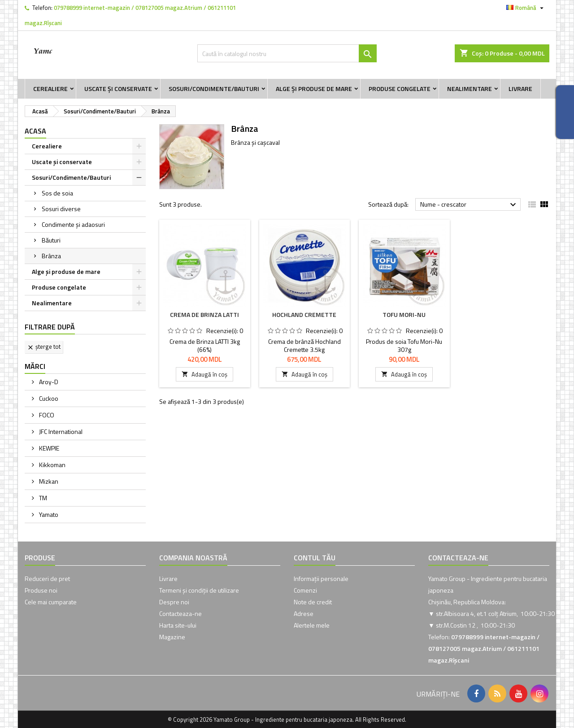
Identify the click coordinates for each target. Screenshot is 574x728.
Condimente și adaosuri (73, 224)
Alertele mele (312, 625)
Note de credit (313, 602)
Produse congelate (400, 89)
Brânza (51, 256)
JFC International (60, 431)
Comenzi (305, 590)
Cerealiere (50, 89)
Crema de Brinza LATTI (204, 314)
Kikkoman (52, 465)
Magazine (172, 637)
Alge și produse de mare (314, 89)
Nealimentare (470, 89)
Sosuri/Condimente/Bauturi (214, 89)
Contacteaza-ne (180, 613)
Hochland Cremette (304, 314)
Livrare (520, 89)
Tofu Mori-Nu (404, 314)
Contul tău (315, 558)
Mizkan (48, 481)
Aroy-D (48, 382)
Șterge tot (44, 347)
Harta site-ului (178, 625)
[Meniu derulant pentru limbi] (526, 8)
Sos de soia (57, 193)
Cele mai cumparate (51, 602)
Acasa (35, 131)
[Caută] (287, 53)
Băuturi (51, 240)
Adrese (304, 613)
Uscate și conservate (118, 89)
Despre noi (174, 602)
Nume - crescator (469, 205)
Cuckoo (48, 398)
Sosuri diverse (61, 209)
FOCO (46, 415)
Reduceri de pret (47, 578)
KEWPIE (48, 448)
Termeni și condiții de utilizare (199, 590)
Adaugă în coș (204, 374)
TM (42, 498)
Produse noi (41, 590)
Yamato (48, 514)
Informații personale (321, 578)
